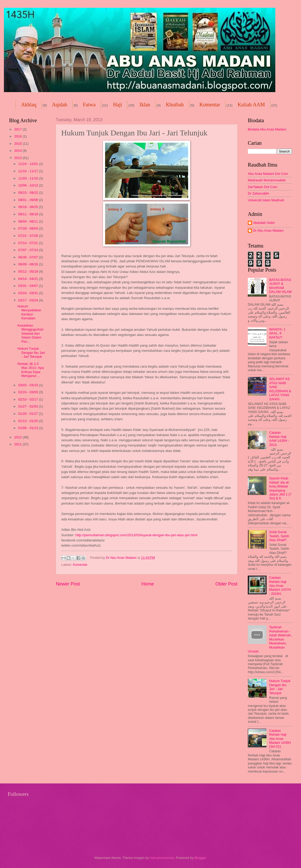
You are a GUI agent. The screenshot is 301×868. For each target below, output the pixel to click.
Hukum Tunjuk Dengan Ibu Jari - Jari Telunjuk (31, 353)
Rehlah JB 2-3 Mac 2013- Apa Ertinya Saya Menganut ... (31, 370)
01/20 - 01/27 (28, 414)
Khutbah (175, 105)
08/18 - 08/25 (28, 207)
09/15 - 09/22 (28, 193)
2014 (18, 151)
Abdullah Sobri (264, 223)
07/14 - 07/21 (28, 243)
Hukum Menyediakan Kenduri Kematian (29, 312)
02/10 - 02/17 (28, 399)
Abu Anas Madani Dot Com (268, 174)
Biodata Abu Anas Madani (267, 129)
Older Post (226, 584)
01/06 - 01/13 (28, 428)
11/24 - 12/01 (28, 164)
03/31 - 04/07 (28, 286)
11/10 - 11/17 (28, 171)
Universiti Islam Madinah (266, 200)
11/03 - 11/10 (28, 178)
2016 (18, 136)
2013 (18, 158)
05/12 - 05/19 (28, 271)
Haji (118, 105)
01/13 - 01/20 (28, 421)
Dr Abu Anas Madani (268, 230)
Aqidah (60, 105)
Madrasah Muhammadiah (267, 180)
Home (148, 584)
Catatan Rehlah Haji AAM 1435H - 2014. (279, 439)
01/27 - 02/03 (28, 406)
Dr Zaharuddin (258, 193)
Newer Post (68, 584)
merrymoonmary (162, 858)
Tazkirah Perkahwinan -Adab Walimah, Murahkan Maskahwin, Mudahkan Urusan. (270, 639)
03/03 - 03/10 (28, 385)
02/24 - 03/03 (28, 392)
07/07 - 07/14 (28, 250)
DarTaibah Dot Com (262, 187)
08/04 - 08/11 (28, 221)
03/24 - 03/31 (28, 293)
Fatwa (89, 105)
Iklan (145, 105)
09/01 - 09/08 (28, 200)
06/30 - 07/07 (28, 257)
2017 (18, 129)
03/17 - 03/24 (28, 300)
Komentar (210, 105)
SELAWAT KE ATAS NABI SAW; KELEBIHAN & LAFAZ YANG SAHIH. (280, 389)
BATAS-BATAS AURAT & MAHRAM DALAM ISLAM (280, 286)
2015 (18, 144)
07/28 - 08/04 (28, 228)
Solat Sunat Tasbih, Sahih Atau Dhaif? (279, 536)
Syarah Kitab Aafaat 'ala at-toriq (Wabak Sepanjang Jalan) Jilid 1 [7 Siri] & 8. (280, 488)
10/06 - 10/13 (28, 185)
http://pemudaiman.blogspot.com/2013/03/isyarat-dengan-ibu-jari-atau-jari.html (136, 535)
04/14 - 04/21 (28, 279)
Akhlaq (29, 105)
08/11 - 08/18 (28, 214)
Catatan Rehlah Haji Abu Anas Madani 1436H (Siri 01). (280, 739)
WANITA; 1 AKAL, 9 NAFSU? (277, 333)
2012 (18, 437)
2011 (18, 444)
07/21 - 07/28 (28, 236)
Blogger (200, 858)
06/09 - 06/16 (28, 264)
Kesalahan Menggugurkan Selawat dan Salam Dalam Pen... (30, 333)
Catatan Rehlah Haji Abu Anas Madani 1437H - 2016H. (280, 586)
